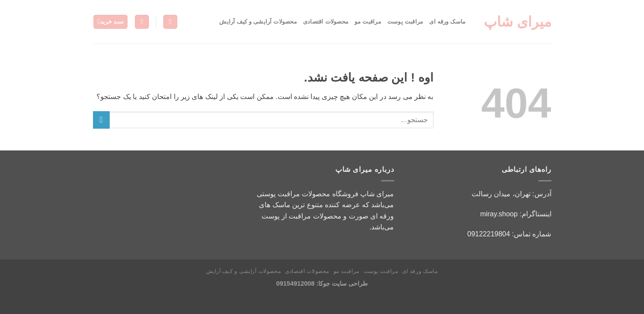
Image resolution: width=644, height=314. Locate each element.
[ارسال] (102, 120)
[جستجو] (170, 22)
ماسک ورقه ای (447, 22)
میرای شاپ (518, 22)
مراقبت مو (368, 22)
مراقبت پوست (405, 22)
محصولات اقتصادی (326, 22)
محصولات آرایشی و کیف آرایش (258, 22)
